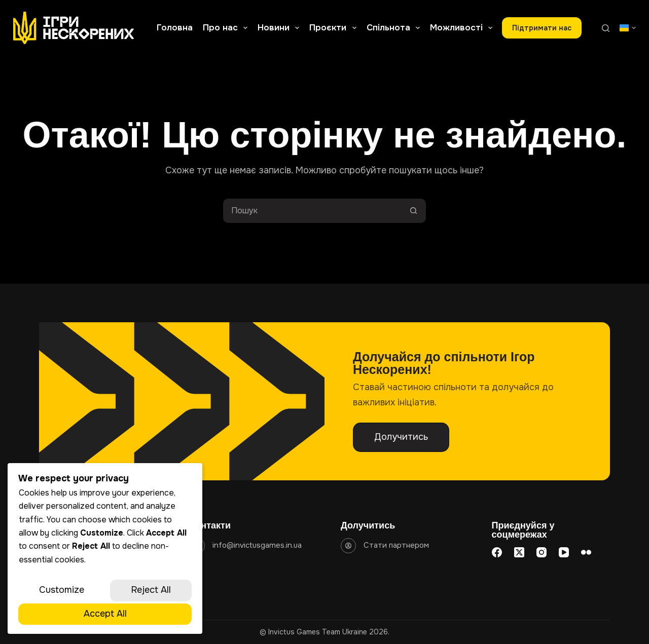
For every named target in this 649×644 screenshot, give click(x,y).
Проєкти (335, 28)
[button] (628, 28)
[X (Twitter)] (519, 552)
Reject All (151, 590)
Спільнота (395, 28)
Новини (280, 28)
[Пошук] (606, 28)
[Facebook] (497, 552)
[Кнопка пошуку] (414, 211)
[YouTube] (564, 552)
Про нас (227, 28)
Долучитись (401, 437)
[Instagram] (542, 552)
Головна (175, 28)
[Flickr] (586, 552)
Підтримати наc (542, 28)
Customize (62, 590)
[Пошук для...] (312, 211)
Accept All (105, 614)
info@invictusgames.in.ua (257, 545)
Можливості (463, 28)
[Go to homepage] (74, 28)
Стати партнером (396, 545)
